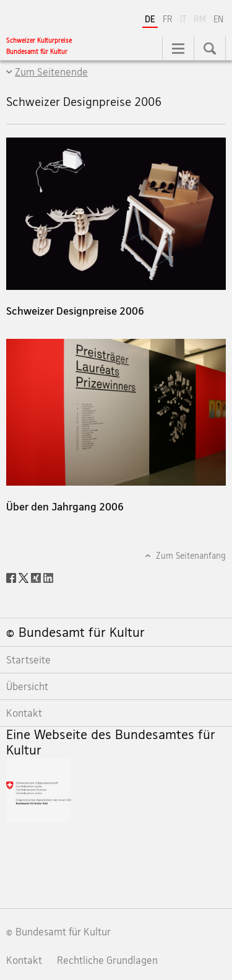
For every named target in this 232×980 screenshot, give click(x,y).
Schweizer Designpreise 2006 (75, 311)
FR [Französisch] (168, 19)
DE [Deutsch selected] (150, 19)
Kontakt (24, 960)
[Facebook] (12, 577)
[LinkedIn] (48, 577)
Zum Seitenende (51, 72)
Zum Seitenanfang (190, 555)
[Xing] (37, 577)
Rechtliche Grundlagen (107, 960)
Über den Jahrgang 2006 (65, 506)
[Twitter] (25, 577)
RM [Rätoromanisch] (201, 18)
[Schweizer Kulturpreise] (39, 46)
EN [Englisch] (218, 19)
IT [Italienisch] (184, 18)
